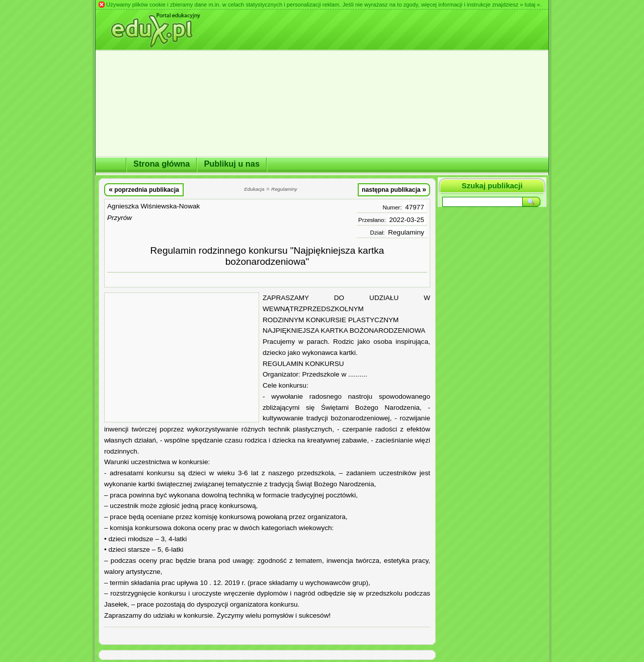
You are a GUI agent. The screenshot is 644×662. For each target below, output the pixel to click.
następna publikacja (394, 189)
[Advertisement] (182, 357)
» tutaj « (530, 5)
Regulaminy (406, 232)
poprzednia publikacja (144, 189)
